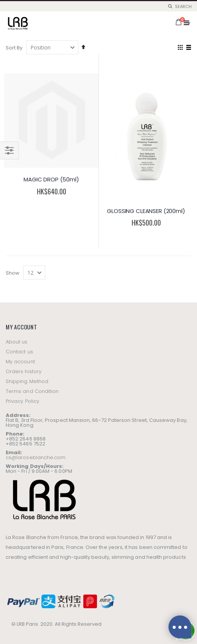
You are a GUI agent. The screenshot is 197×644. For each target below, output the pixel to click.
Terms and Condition (32, 391)
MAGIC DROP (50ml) (51, 179)
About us (17, 342)
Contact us (19, 352)
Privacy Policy (22, 401)
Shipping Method (27, 381)
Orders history (24, 371)
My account (20, 362)
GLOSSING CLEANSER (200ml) (146, 211)
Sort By (14, 48)
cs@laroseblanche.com (36, 457)
